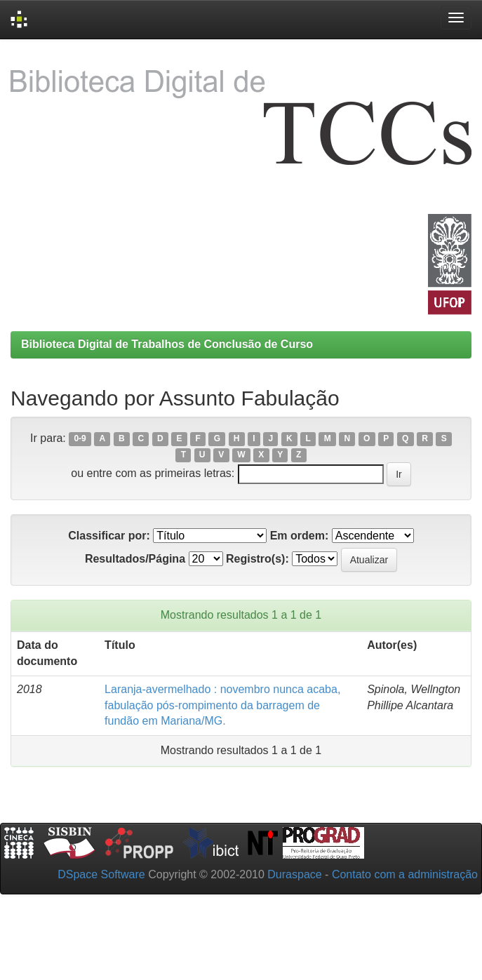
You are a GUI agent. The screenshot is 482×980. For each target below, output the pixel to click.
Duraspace (294, 874)
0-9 (80, 439)
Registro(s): (257, 559)
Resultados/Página (135, 559)
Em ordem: (300, 536)
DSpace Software (101, 874)
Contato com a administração (405, 874)
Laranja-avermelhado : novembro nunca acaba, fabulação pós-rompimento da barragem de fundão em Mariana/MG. (222, 705)
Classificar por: (109, 536)
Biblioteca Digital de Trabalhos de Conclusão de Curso (167, 344)
